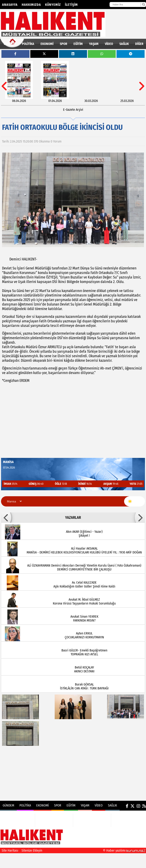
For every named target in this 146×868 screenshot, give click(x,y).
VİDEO (109, 44)
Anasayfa (10, 5)
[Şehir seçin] (14, 501)
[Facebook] (127, 806)
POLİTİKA (28, 44)
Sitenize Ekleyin (32, 850)
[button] (6, 518)
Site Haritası (10, 850)
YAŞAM (94, 44)
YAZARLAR (73, 518)
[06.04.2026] (19, 82)
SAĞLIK (124, 44)
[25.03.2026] (127, 82)
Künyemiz (53, 5)
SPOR (63, 44)
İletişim (71, 5)
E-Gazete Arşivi (73, 110)
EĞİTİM (78, 44)
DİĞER (139, 44)
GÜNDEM (10, 44)
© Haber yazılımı (124, 850)
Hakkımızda (31, 5)
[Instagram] (138, 806)
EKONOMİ (47, 44)
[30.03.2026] (91, 82)
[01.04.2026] (55, 82)
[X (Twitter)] (132, 806)
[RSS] (144, 806)
